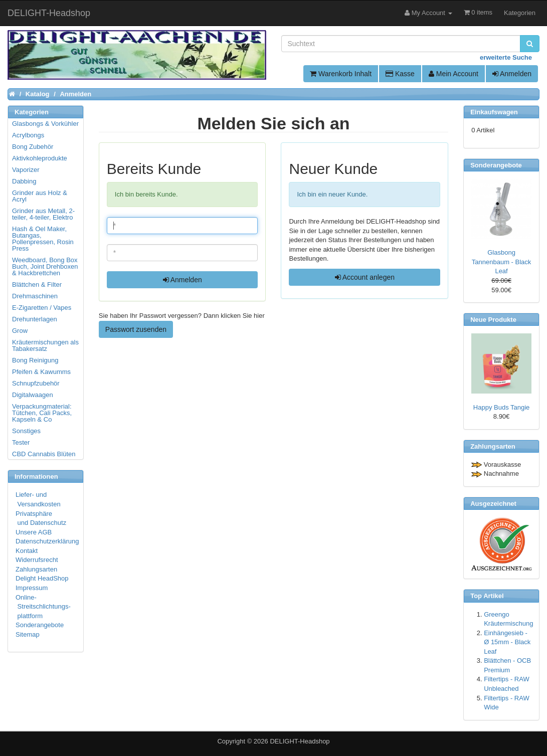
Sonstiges (26, 431)
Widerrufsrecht (37, 560)
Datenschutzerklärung (47, 541)
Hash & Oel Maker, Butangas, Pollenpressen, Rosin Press (43, 239)
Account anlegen (365, 277)
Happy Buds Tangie (502, 407)
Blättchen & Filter (37, 285)
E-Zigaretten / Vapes (42, 308)
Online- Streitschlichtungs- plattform (43, 607)
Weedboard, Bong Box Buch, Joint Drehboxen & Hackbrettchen (45, 266)
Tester (21, 442)
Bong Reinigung (35, 360)
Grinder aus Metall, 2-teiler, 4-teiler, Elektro (43, 214)
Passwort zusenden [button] (136, 329)
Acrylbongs (28, 135)
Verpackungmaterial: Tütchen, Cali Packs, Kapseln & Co (42, 413)
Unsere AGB (34, 532)
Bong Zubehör (33, 147)
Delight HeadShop (42, 578)
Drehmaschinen (35, 296)
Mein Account (453, 74)
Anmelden (512, 74)
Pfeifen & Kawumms (41, 372)
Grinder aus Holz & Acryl (40, 196)
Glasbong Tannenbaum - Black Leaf (502, 262)
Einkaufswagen (494, 112)
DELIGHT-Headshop (300, 741)
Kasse (400, 74)
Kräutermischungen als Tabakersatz (45, 345)
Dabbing (24, 181)
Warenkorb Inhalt (341, 74)
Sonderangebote (40, 625)
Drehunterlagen (35, 319)
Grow (20, 331)
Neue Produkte (493, 320)
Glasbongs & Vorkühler (45, 124)
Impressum (32, 588)
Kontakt (27, 551)
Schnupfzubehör (36, 383)
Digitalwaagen (33, 395)
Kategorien (520, 13)
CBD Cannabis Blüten (44, 454)
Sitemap (28, 634)
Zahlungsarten (36, 569)
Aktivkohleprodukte (40, 158)
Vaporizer (26, 170)
